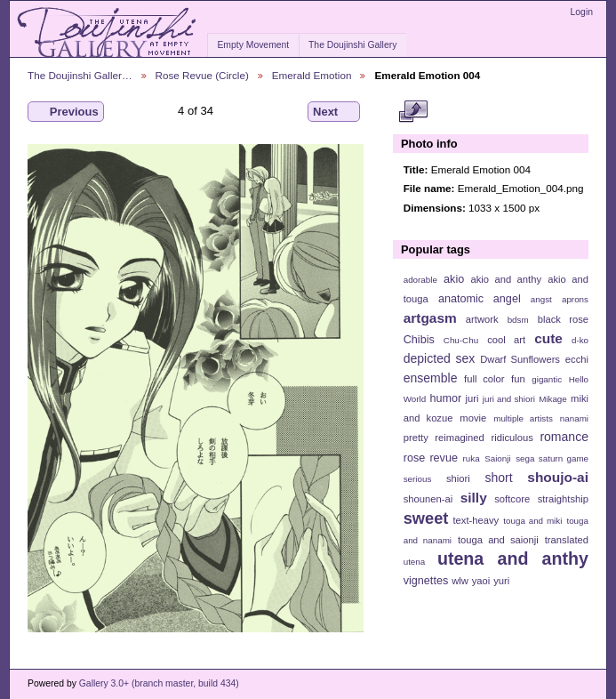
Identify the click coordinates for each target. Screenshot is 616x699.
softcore (512, 499)
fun (518, 379)
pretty (416, 438)
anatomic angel (480, 299)
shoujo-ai (558, 477)
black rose (563, 319)
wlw (460, 581)
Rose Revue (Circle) (202, 75)
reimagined (460, 438)
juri (472, 398)
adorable (420, 280)
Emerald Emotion (312, 75)
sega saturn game (552, 458)
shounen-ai (428, 499)
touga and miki (532, 521)
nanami (574, 418)
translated (567, 540)
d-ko (580, 340)
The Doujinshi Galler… (80, 75)
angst (541, 299)
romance (564, 437)
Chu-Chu (461, 340)
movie (473, 418)
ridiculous (512, 438)
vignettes (426, 581)
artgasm (430, 318)
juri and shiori (509, 399)
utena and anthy (513, 558)
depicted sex (440, 358)
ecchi (577, 359)
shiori (458, 478)
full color (484, 379)
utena (415, 562)
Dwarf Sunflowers (520, 359)
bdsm (518, 320)
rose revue (431, 458)
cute (548, 338)
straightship (563, 499)
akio (454, 279)
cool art (506, 340)
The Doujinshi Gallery (352, 45)
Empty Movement (253, 45)
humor (445, 398)
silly (474, 498)
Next (334, 112)
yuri (501, 581)
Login (582, 12)
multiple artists (523, 418)
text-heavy (476, 520)
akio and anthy (506, 279)
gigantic (547, 379)
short (498, 478)
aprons (575, 299)
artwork (482, 319)
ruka (472, 458)
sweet (426, 518)
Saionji (497, 458)
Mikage (553, 399)
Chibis (419, 340)
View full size (413, 112)
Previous (66, 112)
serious (418, 479)
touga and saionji (498, 540)
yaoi (481, 581)
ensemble (431, 378)
